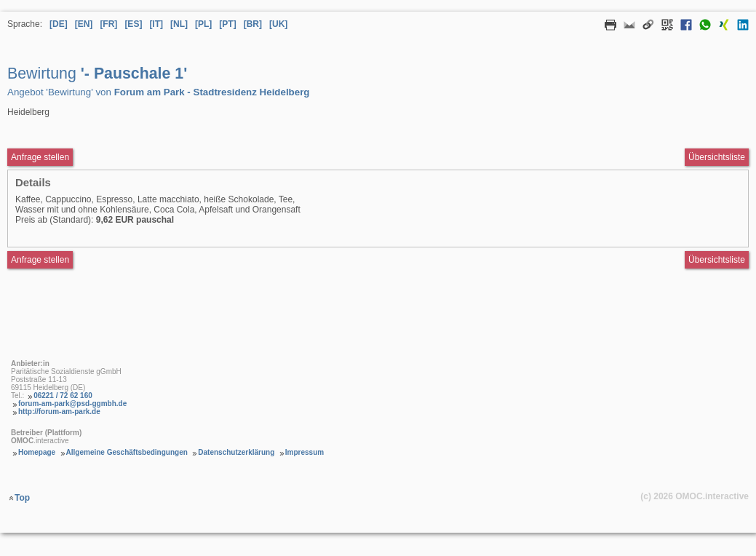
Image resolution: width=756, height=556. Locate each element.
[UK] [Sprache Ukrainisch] (278, 24)
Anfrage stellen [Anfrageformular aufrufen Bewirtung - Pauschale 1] (40, 157)
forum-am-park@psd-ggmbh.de (72, 404)
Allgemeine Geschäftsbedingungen (127, 452)
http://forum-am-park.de (59, 412)
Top (22, 498)
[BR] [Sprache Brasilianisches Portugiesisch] (253, 24)
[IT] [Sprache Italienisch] (156, 24)
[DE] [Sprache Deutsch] (59, 24)
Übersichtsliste (717, 157)
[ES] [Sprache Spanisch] (133, 24)
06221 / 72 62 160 (63, 396)
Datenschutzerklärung (236, 452)
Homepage (37, 452)
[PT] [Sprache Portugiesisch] (227, 24)
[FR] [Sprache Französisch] (108, 24)
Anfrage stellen (40, 260)
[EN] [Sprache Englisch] (84, 24)
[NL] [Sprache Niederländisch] (179, 24)
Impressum (305, 452)
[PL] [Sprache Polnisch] (203, 24)
